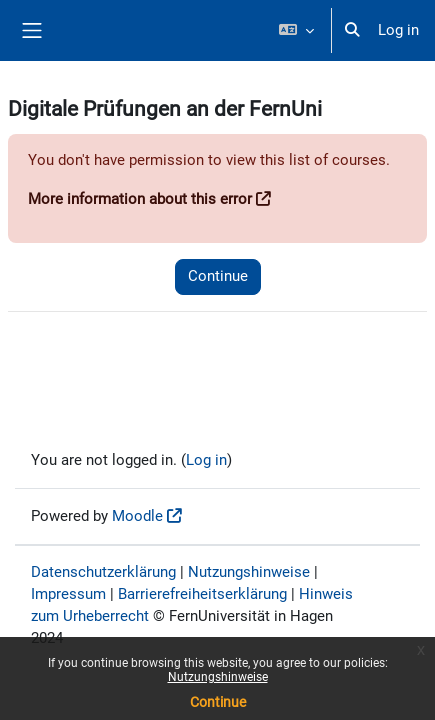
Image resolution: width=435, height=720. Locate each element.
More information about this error (140, 199)
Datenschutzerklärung (103, 572)
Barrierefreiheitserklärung (202, 594)
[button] (295, 30)
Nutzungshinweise (218, 677)
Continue (218, 702)
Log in (398, 30)
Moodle (137, 516)
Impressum (68, 594)
